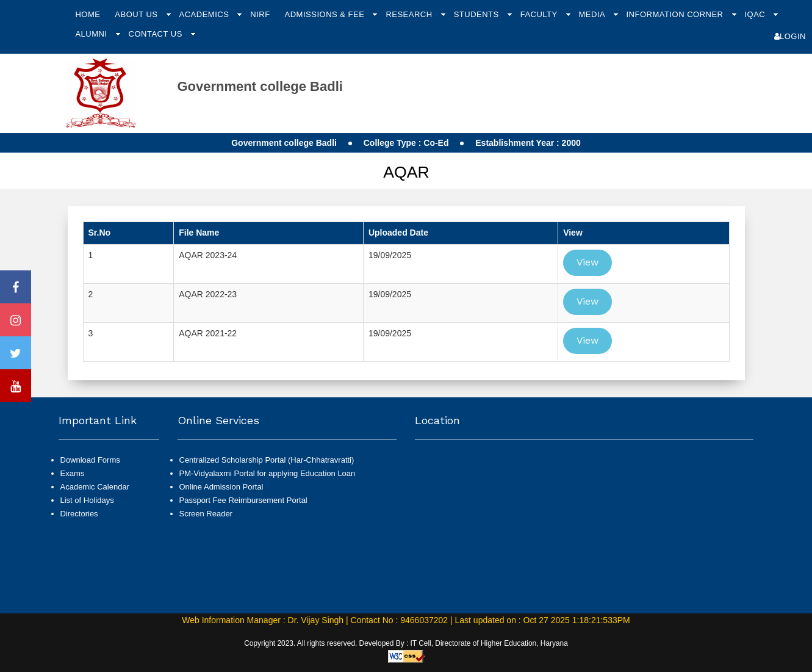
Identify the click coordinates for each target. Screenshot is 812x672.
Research (410, 14)
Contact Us (157, 34)
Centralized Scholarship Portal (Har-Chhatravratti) (267, 460)
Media (593, 14)
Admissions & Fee (326, 14)
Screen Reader (206, 514)
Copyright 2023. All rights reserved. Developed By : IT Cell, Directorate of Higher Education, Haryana (406, 643)
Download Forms (90, 460)
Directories (79, 514)
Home (88, 14)
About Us (137, 14)
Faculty (540, 14)
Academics (206, 14)
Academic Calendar (95, 487)
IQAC (756, 14)
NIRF (260, 14)
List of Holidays (87, 500)
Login (790, 36)
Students (478, 14)
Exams (73, 473)
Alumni (92, 34)
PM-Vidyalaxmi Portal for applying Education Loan (268, 473)
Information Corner (676, 14)
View (587, 262)
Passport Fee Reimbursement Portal (243, 500)
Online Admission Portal (221, 487)
